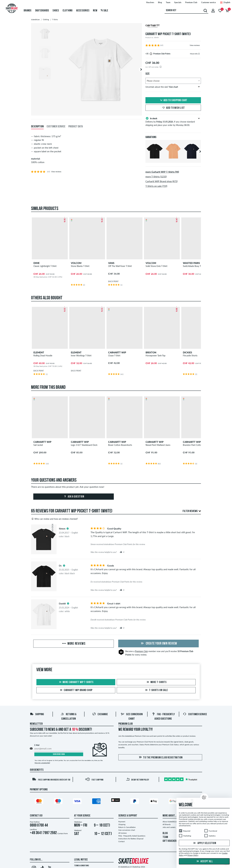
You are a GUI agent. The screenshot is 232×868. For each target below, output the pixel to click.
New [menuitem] (95, 11)
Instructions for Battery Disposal (131, 839)
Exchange (100, 714)
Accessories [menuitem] (83, 11)
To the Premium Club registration (160, 757)
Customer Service (195, 714)
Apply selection (204, 843)
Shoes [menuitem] (56, 11)
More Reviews (74, 644)
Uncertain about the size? (173, 87)
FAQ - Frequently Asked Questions (132, 836)
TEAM (165, 837)
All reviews (123, 833)
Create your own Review (158, 644)
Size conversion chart (127, 830)
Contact (121, 841)
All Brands (167, 824)
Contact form (63, 833)
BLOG (165, 833)
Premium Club (141, 651)
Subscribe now (59, 754)
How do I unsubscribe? (42, 763)
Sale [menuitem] (105, 11)
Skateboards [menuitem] (42, 11)
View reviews (195, 45)
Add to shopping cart (173, 100)
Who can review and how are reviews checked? (54, 519)
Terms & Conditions (82, 866)
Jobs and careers (169, 827)
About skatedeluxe (170, 822)
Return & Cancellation (127, 827)
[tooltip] (199, 54)
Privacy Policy (193, 855)
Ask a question (74, 497)
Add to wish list (173, 108)
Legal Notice (81, 860)
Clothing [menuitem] (68, 11)
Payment (122, 822)
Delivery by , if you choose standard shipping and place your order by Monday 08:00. (173, 121)
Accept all (204, 861)
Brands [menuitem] (28, 11)
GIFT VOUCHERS (170, 841)
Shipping (37, 714)
